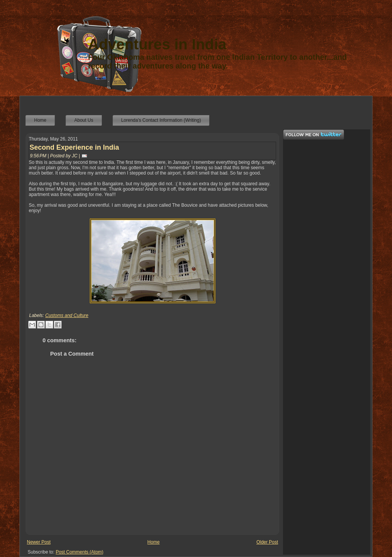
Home (153, 542)
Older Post (267, 542)
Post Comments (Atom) (80, 552)
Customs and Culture (67, 315)
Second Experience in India (74, 147)
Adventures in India (157, 44)
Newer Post (39, 542)
